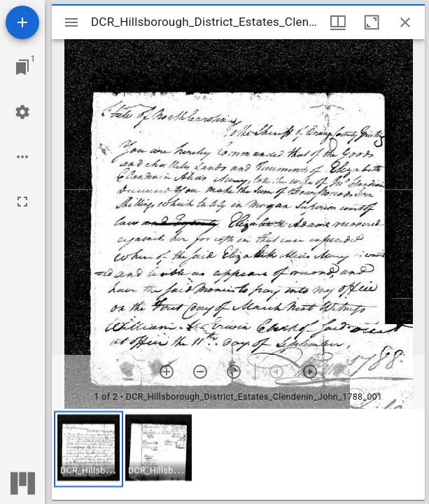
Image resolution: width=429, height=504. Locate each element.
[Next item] (310, 372)
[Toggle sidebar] (71, 22)
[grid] (238, 454)
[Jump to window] (22, 67)
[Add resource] (22, 22)
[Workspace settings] (22, 112)
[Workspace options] (22, 157)
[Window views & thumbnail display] (338, 22)
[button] (89, 449)
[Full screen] (22, 202)
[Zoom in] (167, 372)
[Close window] (405, 22)
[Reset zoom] (234, 372)
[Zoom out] (200, 372)
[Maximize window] (372, 22)
